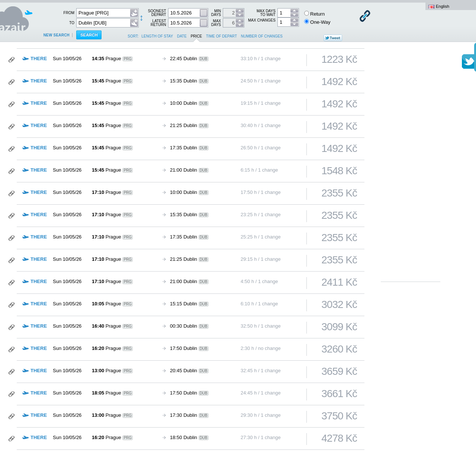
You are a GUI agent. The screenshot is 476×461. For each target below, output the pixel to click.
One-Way (317, 22)
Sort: (133, 36)
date (182, 36)
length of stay (157, 36)
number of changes (262, 36)
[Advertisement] (411, 167)
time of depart (221, 36)
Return (315, 14)
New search (57, 35)
